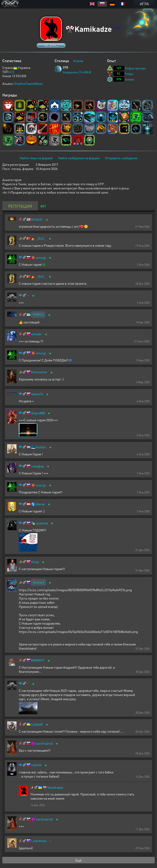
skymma (42, 523)
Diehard (38, 582)
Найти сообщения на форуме (79, 158)
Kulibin (41, 447)
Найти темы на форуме (36, 158)
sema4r (36, 334)
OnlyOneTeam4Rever (28, 83)
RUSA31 (37, 219)
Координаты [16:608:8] (77, 72)
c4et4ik (36, 765)
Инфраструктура (135, 68)
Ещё (78, 860)
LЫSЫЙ (37, 724)
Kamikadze (55, 787)
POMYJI (38, 314)
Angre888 (38, 413)
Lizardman (39, 841)
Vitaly (35, 562)
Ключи (78, 61)
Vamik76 (37, 394)
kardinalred (44, 743)
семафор (38, 466)
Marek (40, 504)
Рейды (129, 74)
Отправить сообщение (121, 158)
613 (12, 72)
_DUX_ (41, 238)
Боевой (129, 79)
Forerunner (39, 372)
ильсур (41, 257)
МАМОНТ (38, 660)
